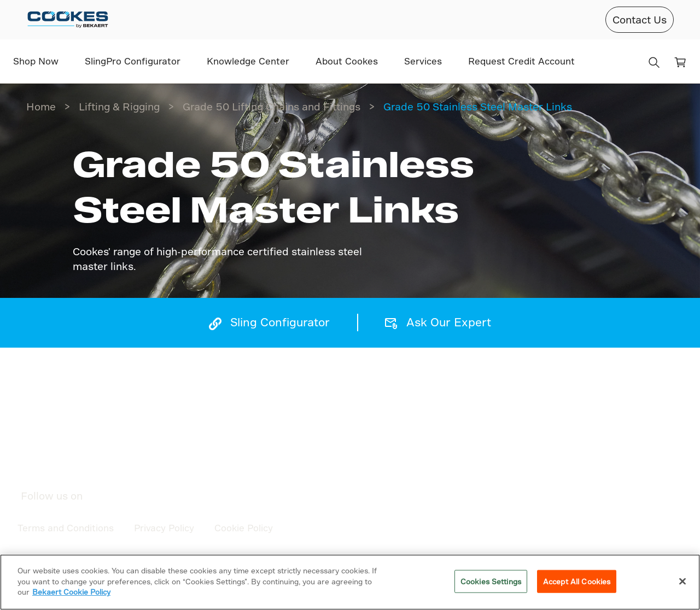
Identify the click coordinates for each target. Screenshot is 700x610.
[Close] (682, 582)
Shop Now (36, 61)
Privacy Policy (164, 528)
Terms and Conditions (66, 528)
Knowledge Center (248, 61)
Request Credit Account (521, 61)
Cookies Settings (491, 581)
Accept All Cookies (577, 581)
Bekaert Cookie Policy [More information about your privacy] (71, 592)
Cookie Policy (244, 528)
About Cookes (347, 61)
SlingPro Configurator (133, 61)
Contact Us (640, 19)
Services (423, 61)
